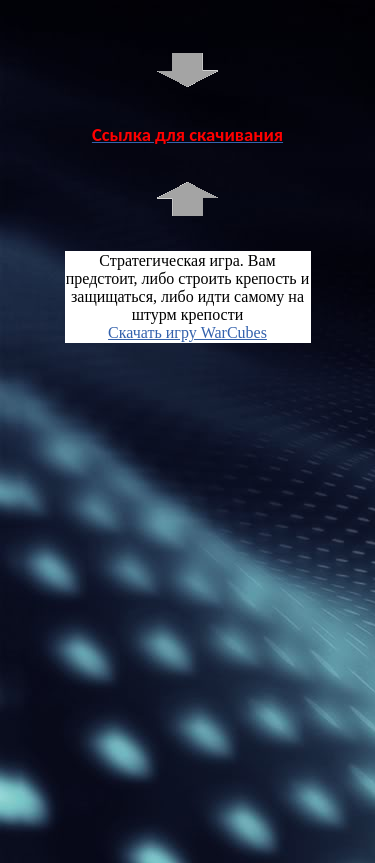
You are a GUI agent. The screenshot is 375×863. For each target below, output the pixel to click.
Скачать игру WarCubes (187, 332)
